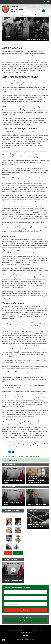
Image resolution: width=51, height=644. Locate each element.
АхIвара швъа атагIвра (25, 620)
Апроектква (40, 630)
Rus (40, 7)
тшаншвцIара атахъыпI (34, 456)
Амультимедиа (31, 630)
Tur (47, 7)
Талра (23, 2)
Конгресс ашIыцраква (26, 632)
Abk (40, 11)
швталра (24, 456)
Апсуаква (5, 44)
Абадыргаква (22, 630)
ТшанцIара (29, 2)
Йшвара (26, 610)
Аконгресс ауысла (13, 630)
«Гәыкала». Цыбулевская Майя (13, 580)
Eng (43, 7)
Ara (47, 11)
